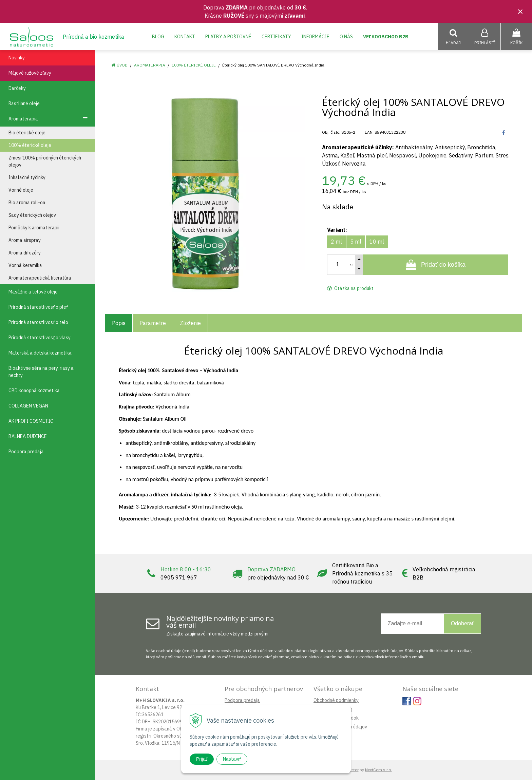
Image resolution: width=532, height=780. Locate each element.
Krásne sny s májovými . (255, 16)
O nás (346, 37)
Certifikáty (276, 37)
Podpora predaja (242, 701)
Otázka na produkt (350, 289)
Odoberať (462, 624)
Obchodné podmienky (336, 701)
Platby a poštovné (228, 37)
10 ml (377, 242)
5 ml (356, 242)
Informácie (315, 37)
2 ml (336, 242)
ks (351, 265)
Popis (119, 323)
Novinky (17, 58)
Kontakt (185, 37)
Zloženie (190, 323)
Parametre (153, 323)
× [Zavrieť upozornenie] (520, 11)
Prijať (202, 759)
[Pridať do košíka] (436, 265)
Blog (158, 37)
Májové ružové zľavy (30, 73)
